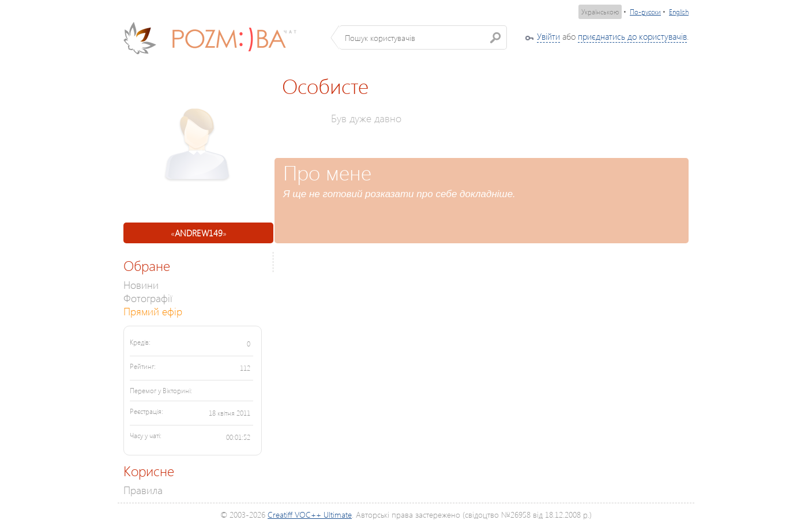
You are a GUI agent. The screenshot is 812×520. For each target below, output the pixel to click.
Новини (141, 285)
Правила (143, 490)
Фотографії (148, 298)
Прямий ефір (153, 311)
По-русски (645, 12)
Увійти (548, 36)
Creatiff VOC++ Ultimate (310, 515)
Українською (600, 12)
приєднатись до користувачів (632, 36)
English (679, 12)
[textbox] (423, 37)
